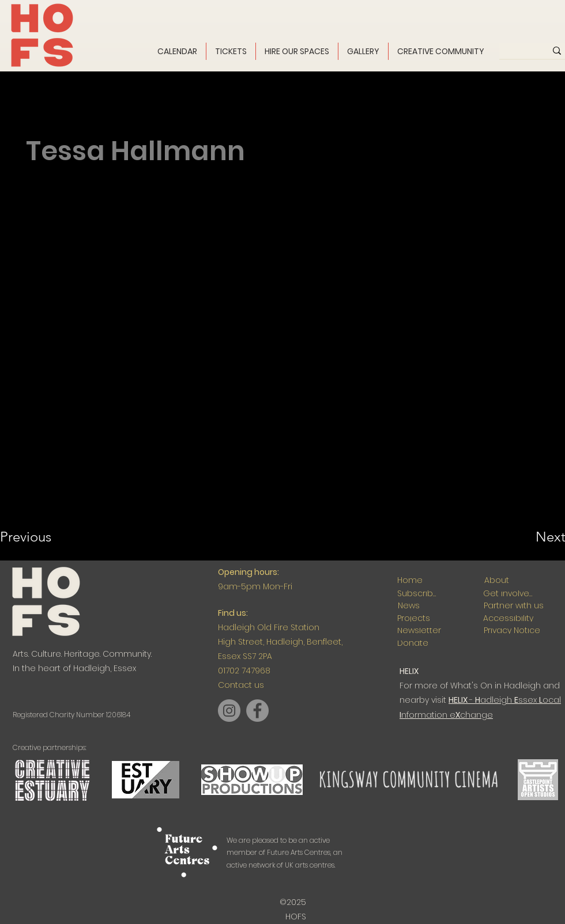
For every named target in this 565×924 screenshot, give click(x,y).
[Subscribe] (417, 594)
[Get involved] (508, 594)
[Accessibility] (508, 618)
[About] (496, 580)
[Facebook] (257, 711)
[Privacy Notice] (512, 630)
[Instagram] (229, 711)
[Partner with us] (513, 606)
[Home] (410, 580)
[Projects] (413, 618)
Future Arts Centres (299, 852)
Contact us (241, 685)
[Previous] (41, 537)
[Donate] (413, 643)
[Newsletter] (419, 631)
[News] (408, 606)
